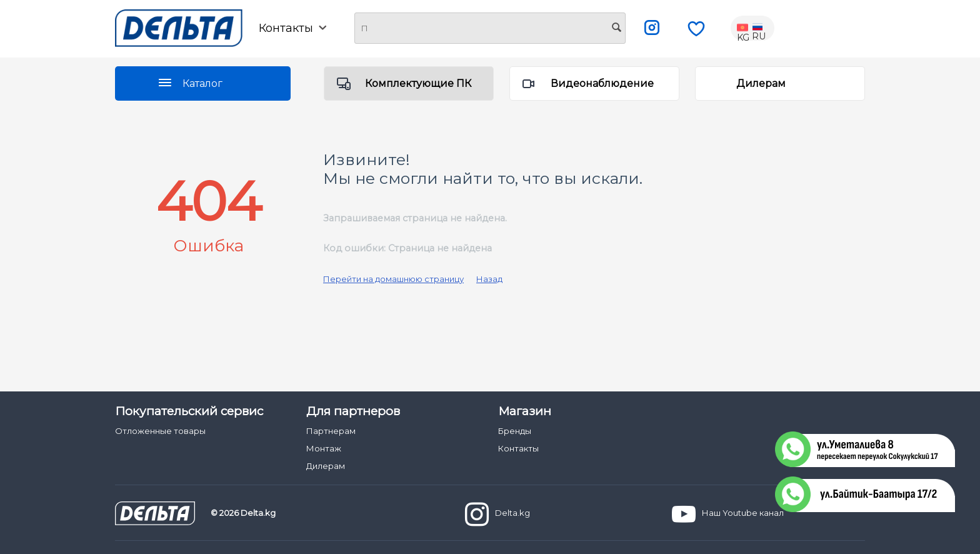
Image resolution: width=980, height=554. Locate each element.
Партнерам (331, 431)
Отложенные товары (160, 431)
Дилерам (761, 83)
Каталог (202, 83)
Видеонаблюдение (602, 83)
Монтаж (324, 448)
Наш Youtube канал (728, 514)
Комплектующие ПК (418, 83)
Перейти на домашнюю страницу (393, 279)
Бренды (515, 431)
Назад (489, 279)
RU (759, 28)
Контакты (292, 28)
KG (744, 28)
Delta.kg (497, 514)
